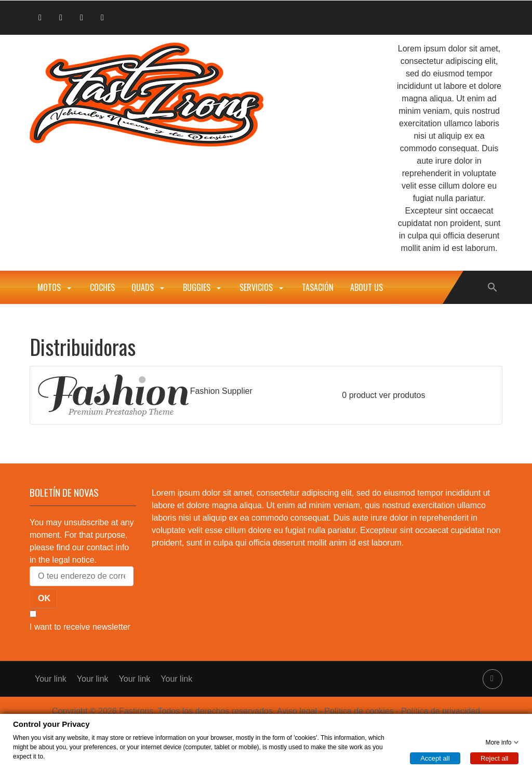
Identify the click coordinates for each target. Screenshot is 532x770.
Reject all (494, 758)
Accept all (435, 758)
